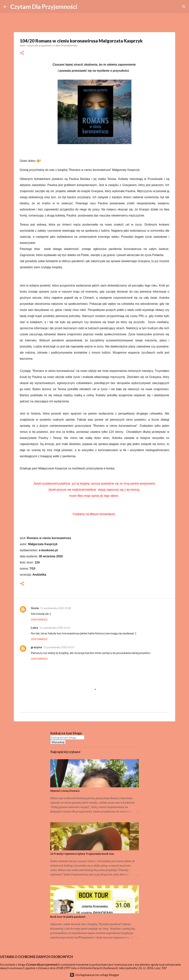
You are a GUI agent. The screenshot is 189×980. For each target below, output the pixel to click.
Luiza (34, 627)
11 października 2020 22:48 (56, 608)
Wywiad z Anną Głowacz (65, 791)
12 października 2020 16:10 (59, 647)
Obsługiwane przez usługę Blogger (94, 975)
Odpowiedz (39, 619)
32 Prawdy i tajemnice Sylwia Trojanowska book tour (82, 854)
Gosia (35, 608)
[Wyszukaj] (184, 7)
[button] (22, 53)
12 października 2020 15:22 (55, 628)
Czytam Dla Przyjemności (44, 7)
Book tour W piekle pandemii (68, 917)
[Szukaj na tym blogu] (67, 737)
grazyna (36, 647)
